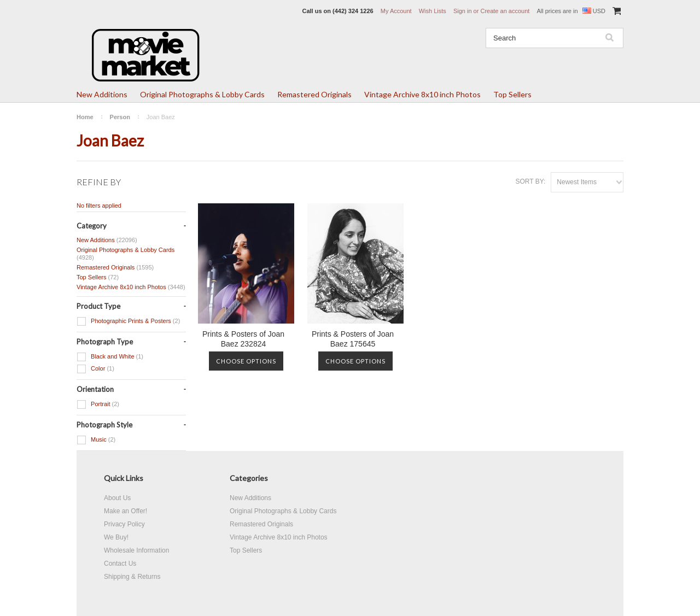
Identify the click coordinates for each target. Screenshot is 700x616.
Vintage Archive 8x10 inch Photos (422, 94)
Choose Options (246, 361)
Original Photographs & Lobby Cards (202, 94)
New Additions (102, 94)
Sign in (463, 11)
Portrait (98, 404)
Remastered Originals (314, 94)
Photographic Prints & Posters (128, 321)
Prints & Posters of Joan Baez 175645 (353, 339)
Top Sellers (512, 94)
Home (85, 117)
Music (96, 440)
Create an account (505, 11)
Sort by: (530, 181)
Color (95, 369)
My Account (396, 11)
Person (120, 117)
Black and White (110, 357)
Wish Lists (433, 11)
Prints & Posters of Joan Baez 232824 (243, 339)
